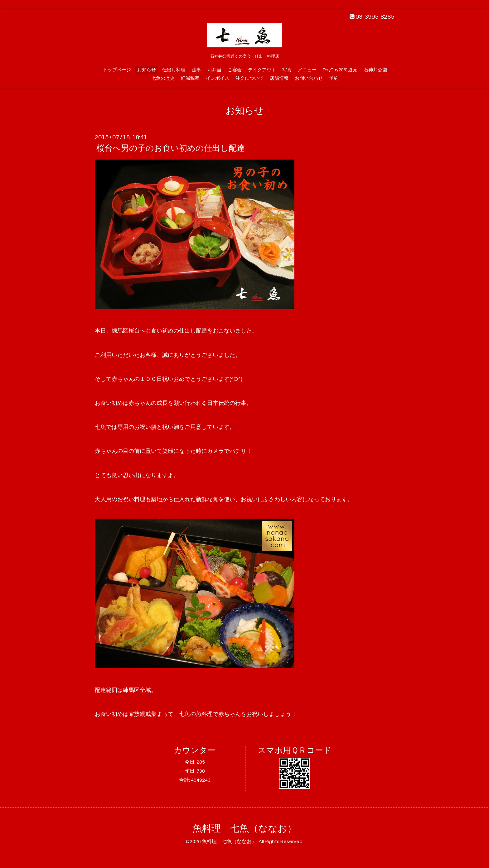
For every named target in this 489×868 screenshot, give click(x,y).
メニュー (307, 70)
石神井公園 (375, 70)
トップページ (117, 70)
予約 (334, 78)
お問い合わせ (309, 78)
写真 (287, 70)
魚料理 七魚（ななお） (245, 829)
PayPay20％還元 (340, 70)
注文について (249, 78)
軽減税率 (190, 78)
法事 (196, 70)
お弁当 (214, 70)
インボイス (218, 78)
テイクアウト (262, 70)
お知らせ (147, 70)
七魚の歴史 (163, 78)
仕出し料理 (174, 70)
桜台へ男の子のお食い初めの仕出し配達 (171, 148)
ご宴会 (235, 70)
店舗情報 (279, 78)
